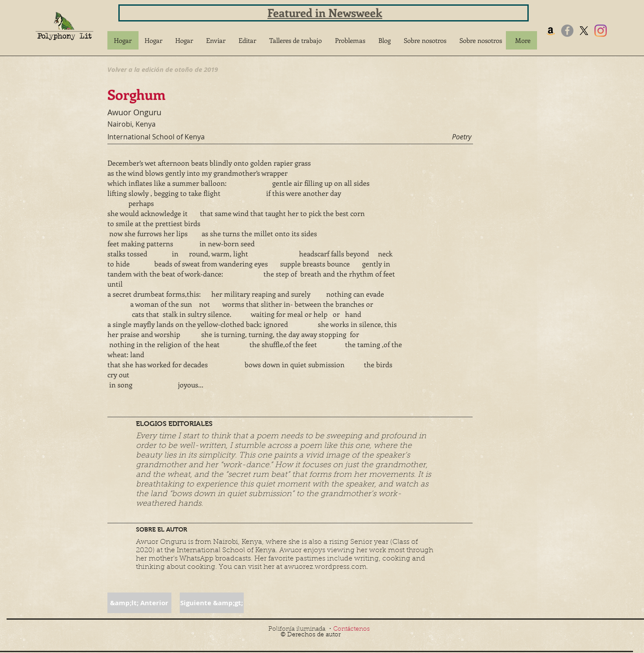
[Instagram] (601, 31)
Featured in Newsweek (325, 12)
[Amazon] (551, 31)
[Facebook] (567, 31)
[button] (216, 40)
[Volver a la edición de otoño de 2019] (163, 69)
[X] (584, 31)
